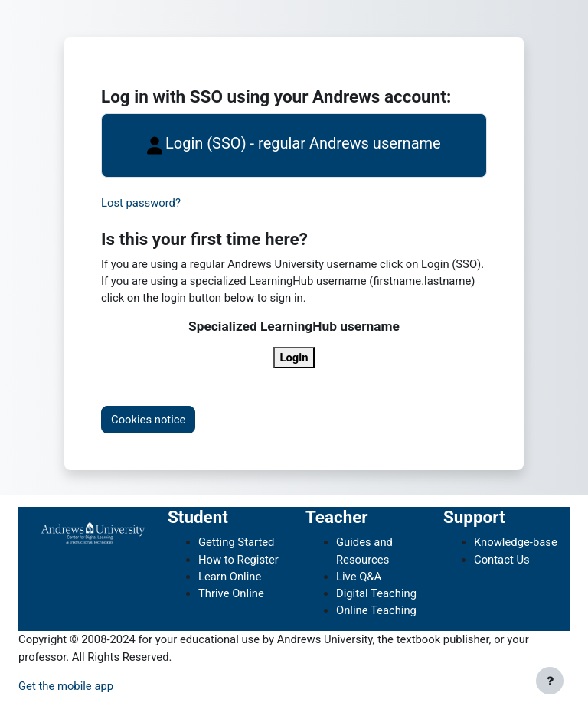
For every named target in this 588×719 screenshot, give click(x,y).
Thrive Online (231, 593)
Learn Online (230, 577)
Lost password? (141, 203)
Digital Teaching (376, 593)
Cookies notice (148, 420)
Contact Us (502, 560)
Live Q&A (359, 577)
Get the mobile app (66, 686)
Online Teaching (376, 610)
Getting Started (236, 542)
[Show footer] (550, 681)
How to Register (238, 560)
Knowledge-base (516, 542)
